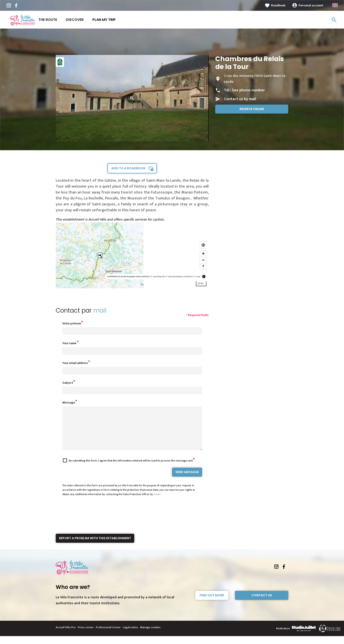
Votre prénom (72, 323)
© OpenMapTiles (158, 277)
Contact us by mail (240, 99)
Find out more (212, 603)
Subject (68, 383)
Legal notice (130, 635)
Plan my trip (104, 20)
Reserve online (252, 109)
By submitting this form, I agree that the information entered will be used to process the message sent (131, 469)
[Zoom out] (203, 260)
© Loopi (197, 277)
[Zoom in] (203, 254)
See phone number (248, 90)
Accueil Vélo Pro (66, 635)
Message (69, 402)
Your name (69, 343)
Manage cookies (150, 635)
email (157, 502)
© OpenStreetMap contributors (179, 277)
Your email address (75, 363)
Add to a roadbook (128, 168)
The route (48, 20)
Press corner (86, 635)
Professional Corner (108, 635)
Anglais (335, 5)
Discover (75, 20)
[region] (132, 255)
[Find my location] (203, 245)
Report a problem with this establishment (95, 546)
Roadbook (278, 5)
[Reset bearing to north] (203, 266)
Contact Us (262, 603)
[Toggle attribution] (204, 277)
